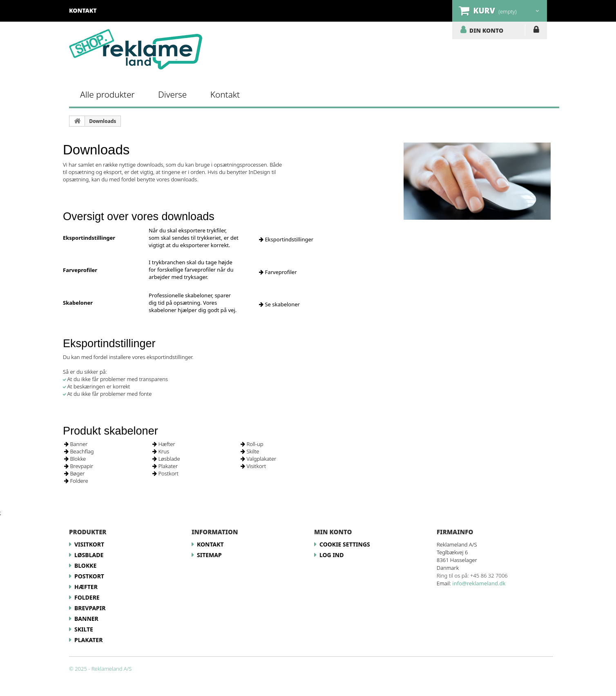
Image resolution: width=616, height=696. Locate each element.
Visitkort (253, 466)
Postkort (165, 473)
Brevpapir (79, 466)
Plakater (165, 466)
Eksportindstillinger (286, 239)
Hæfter (164, 444)
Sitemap (209, 555)
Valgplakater (258, 459)
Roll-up (252, 444)
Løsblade (166, 459)
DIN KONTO (486, 30)
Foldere (76, 481)
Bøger (74, 473)
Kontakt (225, 94)
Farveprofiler (278, 272)
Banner (76, 444)
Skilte (250, 451)
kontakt (83, 10)
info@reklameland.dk (479, 583)
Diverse (172, 94)
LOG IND (536, 31)
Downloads (103, 121)
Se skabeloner (279, 304)
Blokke (75, 459)
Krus (161, 451)
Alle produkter (107, 94)
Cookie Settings (345, 544)
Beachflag (79, 451)
